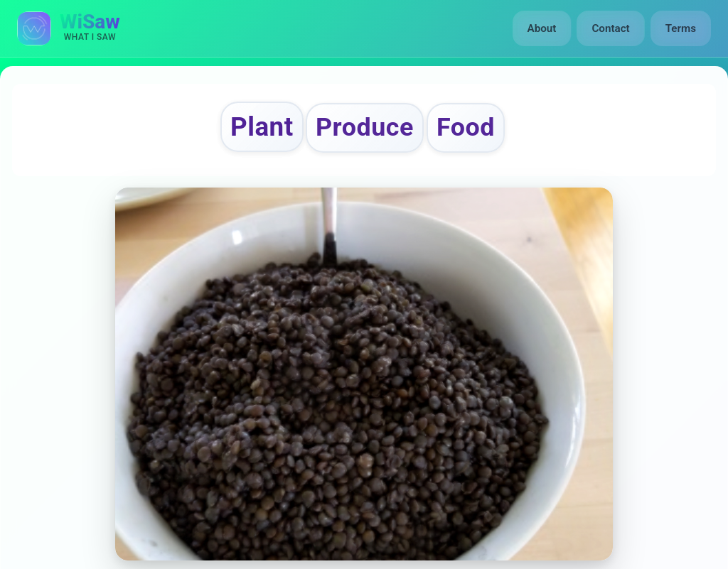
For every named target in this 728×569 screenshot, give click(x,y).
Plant (262, 127)
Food (466, 127)
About (542, 28)
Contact (610, 28)
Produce (365, 127)
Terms (681, 28)
